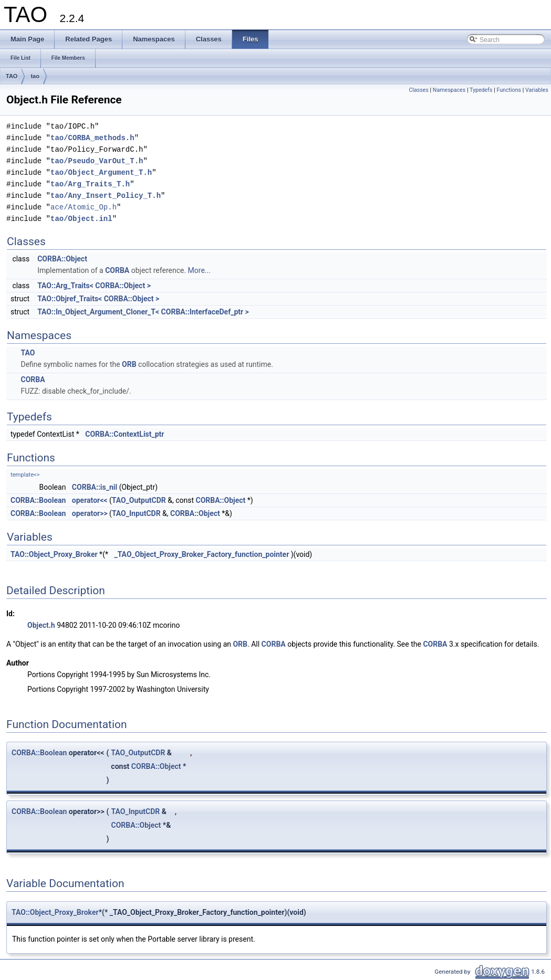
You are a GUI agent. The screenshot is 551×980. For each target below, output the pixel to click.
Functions (509, 90)
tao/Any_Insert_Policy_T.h (106, 196)
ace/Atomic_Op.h (84, 207)
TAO (12, 76)
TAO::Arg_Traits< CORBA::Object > (94, 286)
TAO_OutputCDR (139, 500)
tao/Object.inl (81, 219)
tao (35, 76)
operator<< (90, 500)
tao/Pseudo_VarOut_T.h (97, 161)
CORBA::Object (62, 259)
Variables (537, 90)
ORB (129, 364)
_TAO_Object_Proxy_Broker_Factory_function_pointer (201, 554)
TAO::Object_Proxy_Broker (54, 554)
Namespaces (449, 90)
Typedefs (481, 90)
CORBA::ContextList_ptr (124, 434)
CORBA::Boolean (38, 500)
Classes (418, 90)
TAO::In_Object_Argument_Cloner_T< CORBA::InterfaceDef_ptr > (143, 312)
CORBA (117, 270)
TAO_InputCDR (136, 513)
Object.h (41, 625)
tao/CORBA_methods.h (92, 138)
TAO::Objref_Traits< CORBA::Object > (98, 299)
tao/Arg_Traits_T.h (90, 184)
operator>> (90, 513)
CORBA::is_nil (95, 487)
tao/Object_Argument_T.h (101, 172)
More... (199, 270)
